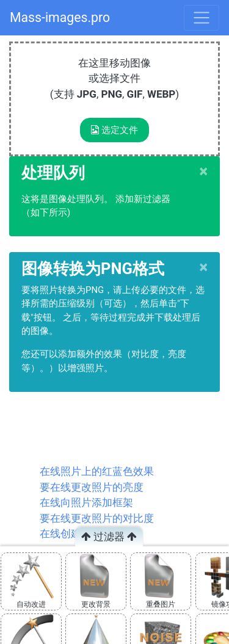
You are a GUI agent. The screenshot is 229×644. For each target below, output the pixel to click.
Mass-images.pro (60, 17)
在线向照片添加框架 (86, 502)
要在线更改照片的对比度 (97, 518)
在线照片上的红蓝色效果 (97, 471)
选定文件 (114, 130)
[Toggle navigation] (202, 18)
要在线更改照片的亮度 (92, 487)
